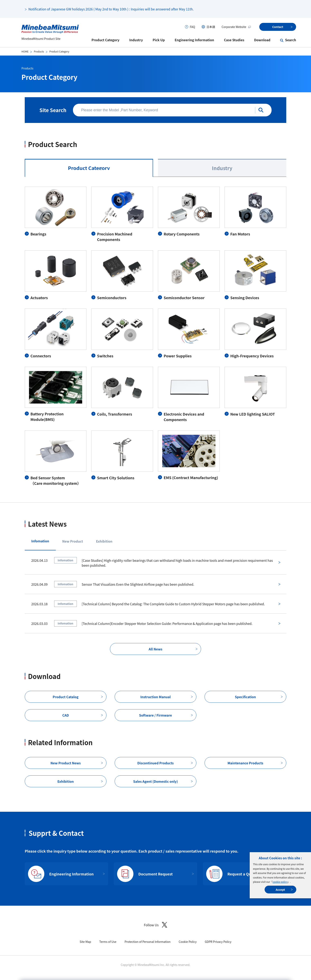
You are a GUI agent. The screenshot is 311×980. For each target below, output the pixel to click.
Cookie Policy (188, 942)
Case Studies (234, 40)
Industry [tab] (222, 168)
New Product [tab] (73, 541)
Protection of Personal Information (147, 942)
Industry (136, 40)
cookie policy (280, 882)
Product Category (106, 40)
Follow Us (155, 925)
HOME (25, 51)
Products (39, 51)
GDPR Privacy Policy (218, 942)
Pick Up (159, 40)
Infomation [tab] (40, 541)
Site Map (85, 942)
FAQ (192, 27)
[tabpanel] (155, 336)
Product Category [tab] (89, 168)
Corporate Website (236, 27)
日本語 (211, 27)
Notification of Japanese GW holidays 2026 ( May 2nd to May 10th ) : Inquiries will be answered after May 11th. (111, 9)
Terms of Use (108, 942)
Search (291, 40)
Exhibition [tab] (104, 541)
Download (262, 40)
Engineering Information (194, 40)
